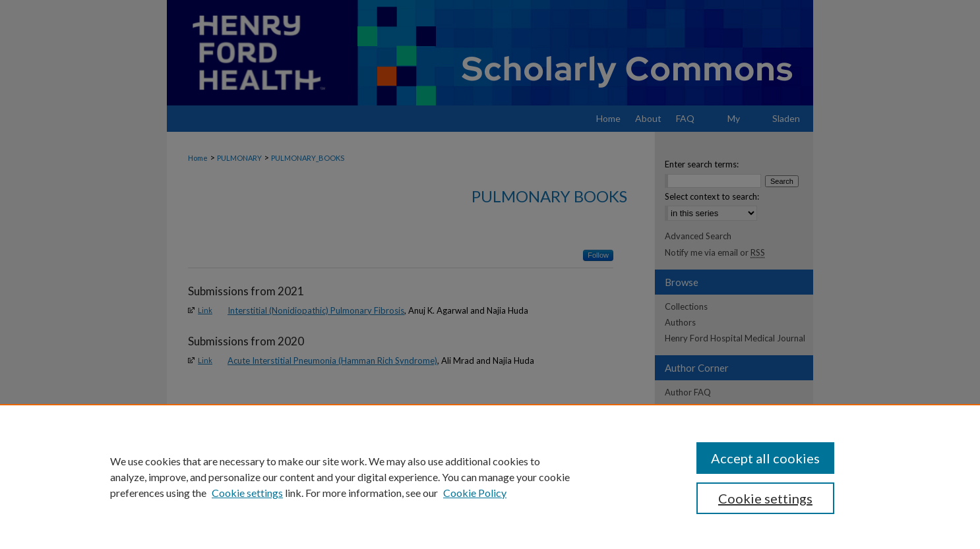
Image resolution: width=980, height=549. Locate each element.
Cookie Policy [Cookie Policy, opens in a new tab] (475, 493)
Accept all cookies (765, 458)
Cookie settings (247, 493)
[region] (490, 477)
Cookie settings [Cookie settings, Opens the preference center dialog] (765, 498)
